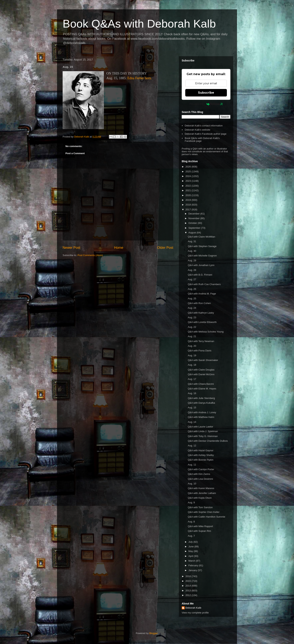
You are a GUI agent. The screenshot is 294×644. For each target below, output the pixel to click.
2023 (189, 181)
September (195, 228)
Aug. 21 (192, 336)
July (191, 542)
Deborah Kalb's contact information (204, 126)
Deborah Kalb (193, 608)
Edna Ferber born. (140, 78)
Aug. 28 (192, 270)
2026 (189, 167)
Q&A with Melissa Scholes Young (206, 332)
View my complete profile (195, 613)
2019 (189, 200)
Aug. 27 (192, 279)
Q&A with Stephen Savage (202, 246)
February (194, 565)
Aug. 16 (192, 393)
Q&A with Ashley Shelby (201, 455)
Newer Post (71, 248)
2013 (189, 591)
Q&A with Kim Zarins (199, 474)
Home (119, 248)
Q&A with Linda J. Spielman (203, 431)
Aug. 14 (192, 422)
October (193, 223)
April (191, 556)
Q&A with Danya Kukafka (201, 403)
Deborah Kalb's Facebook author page (205, 134)
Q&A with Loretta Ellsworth (202, 322)
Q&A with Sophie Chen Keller (204, 512)
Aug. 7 (191, 536)
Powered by (206, 104)
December (194, 214)
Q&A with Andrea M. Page (202, 294)
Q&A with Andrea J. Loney (202, 412)
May (191, 551)
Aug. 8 (191, 522)
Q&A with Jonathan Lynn (201, 265)
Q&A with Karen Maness (201, 488)
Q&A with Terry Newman (201, 341)
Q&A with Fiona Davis (199, 351)
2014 (189, 586)
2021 (189, 190)
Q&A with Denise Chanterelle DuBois (208, 441)
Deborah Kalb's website (197, 130)
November (194, 218)
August (193, 233)
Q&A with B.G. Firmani (200, 275)
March (192, 561)
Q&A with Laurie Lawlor (200, 427)
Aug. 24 (192, 308)
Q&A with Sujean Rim (199, 531)
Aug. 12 (192, 446)
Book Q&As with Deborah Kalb (139, 24)
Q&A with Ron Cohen (199, 303)
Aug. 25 (192, 298)
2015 (189, 581)
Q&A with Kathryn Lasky (201, 313)
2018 (189, 205)
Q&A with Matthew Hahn (201, 417)
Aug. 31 (192, 241)
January (193, 570)
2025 (189, 171)
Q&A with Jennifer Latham (202, 493)
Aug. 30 (192, 251)
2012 (189, 595)
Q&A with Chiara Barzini (201, 384)
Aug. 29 (192, 260)
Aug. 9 (191, 502)
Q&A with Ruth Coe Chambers (204, 284)
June (191, 547)
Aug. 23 (192, 317)
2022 (189, 186)
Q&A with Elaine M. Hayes (202, 389)
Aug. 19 (192, 355)
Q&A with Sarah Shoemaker (203, 360)
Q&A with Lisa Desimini (200, 479)
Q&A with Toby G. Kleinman (203, 436)
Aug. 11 (192, 465)
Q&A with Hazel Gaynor (201, 450)
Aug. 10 (192, 484)
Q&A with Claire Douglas (201, 370)
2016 (189, 576)
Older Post (165, 248)
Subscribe (206, 93)
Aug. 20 (192, 346)
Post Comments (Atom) (90, 255)
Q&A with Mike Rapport (200, 526)
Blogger (153, 633)
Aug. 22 (192, 327)
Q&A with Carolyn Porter (201, 469)
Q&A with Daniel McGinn (201, 374)
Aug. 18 (192, 365)
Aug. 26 (192, 289)
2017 (189, 210)
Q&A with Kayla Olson (200, 498)
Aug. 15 (192, 408)
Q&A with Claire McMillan (201, 237)
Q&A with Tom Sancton (200, 507)
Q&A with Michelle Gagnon (202, 256)
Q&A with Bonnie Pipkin (201, 460)
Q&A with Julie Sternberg (201, 398)
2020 (189, 195)
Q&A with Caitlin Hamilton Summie (206, 517)
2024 (189, 176)
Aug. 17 (192, 379)
